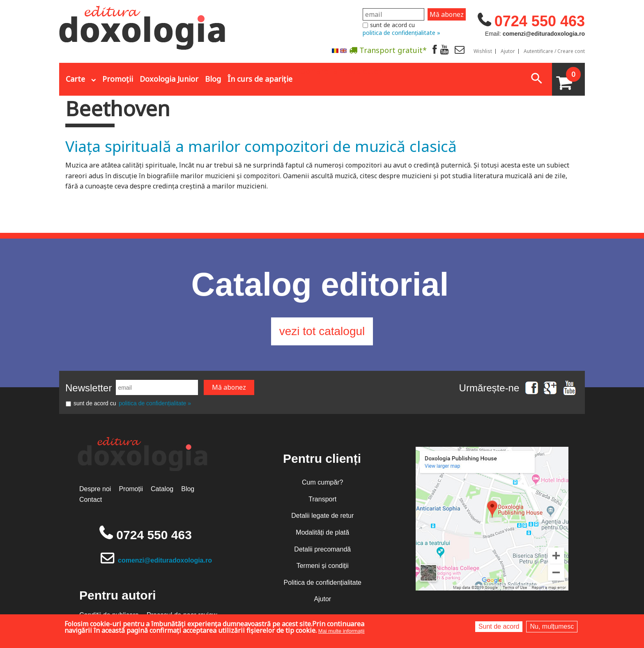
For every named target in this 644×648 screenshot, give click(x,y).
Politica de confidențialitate (323, 583)
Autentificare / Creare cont (554, 51)
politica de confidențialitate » (401, 33)
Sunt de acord (499, 626)
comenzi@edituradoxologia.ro (165, 560)
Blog (213, 79)
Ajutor (508, 51)
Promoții (118, 79)
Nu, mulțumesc (552, 626)
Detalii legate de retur (322, 516)
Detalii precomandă (322, 549)
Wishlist (483, 51)
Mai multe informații (342, 631)
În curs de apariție (260, 79)
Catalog (162, 489)
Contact (91, 500)
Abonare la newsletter (338, 70)
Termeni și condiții (323, 566)
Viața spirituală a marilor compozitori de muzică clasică (261, 146)
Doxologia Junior (169, 79)
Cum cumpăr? (322, 482)
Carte (75, 79)
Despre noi (95, 489)
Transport (322, 499)
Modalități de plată (322, 532)
